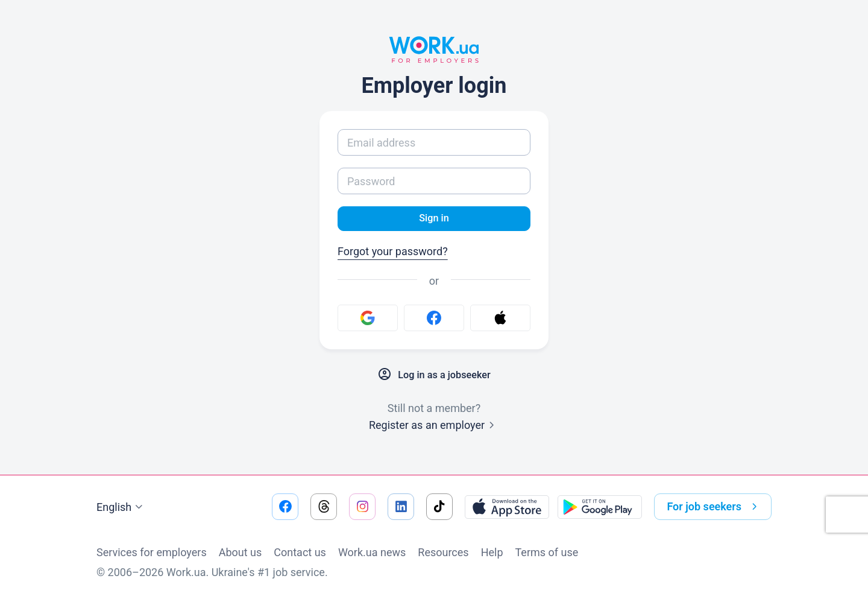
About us (241, 552)
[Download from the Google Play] (600, 507)
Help (492, 552)
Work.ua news (372, 552)
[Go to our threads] (324, 507)
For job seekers (714, 507)
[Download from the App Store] (507, 507)
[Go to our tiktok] (439, 507)
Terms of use (547, 552)
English (121, 507)
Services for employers (152, 552)
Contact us (300, 552)
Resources (443, 552)
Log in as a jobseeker (434, 376)
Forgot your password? (393, 253)
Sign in (434, 219)
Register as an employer (434, 427)
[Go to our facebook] (285, 507)
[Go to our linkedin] (401, 507)
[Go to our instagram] (362, 507)
